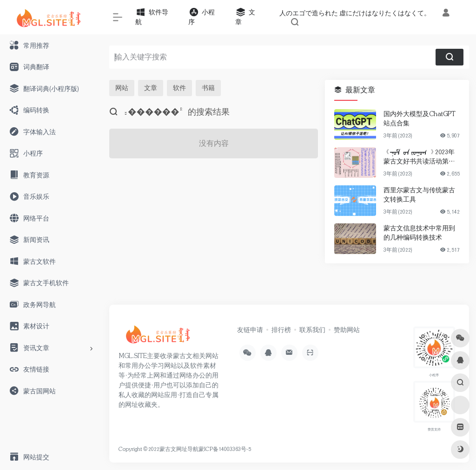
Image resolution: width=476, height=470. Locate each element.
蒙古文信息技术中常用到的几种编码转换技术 (419, 233)
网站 (122, 88)
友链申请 (250, 330)
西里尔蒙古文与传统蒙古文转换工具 (419, 195)
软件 (179, 88)
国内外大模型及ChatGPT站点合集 (420, 118)
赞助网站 (347, 330)
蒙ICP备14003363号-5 (225, 449)
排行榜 (281, 330)
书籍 (208, 88)
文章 (151, 88)
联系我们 (312, 330)
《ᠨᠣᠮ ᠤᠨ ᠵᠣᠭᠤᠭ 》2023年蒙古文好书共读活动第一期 (419, 157)
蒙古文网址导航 (179, 449)
